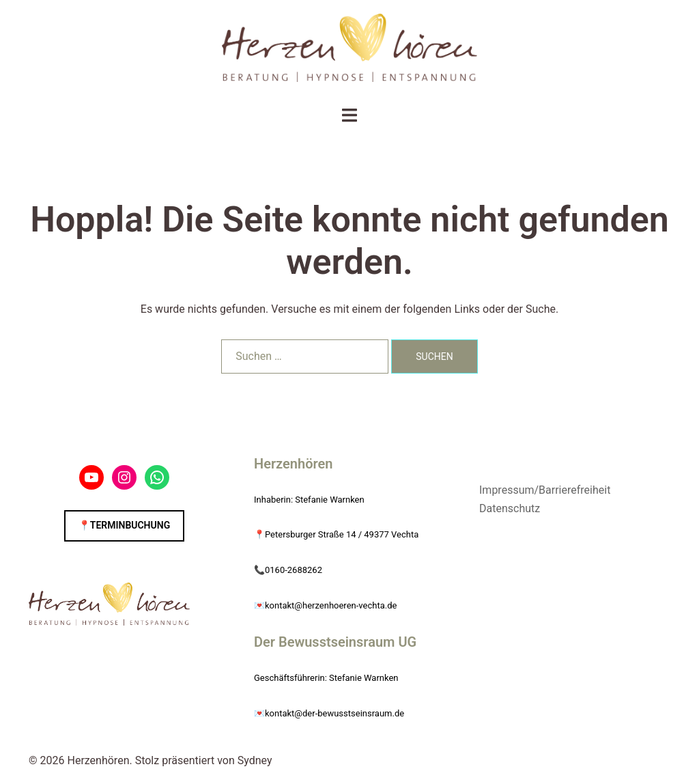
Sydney (255, 760)
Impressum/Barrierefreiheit (545, 490)
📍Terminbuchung (124, 525)
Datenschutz (510, 508)
